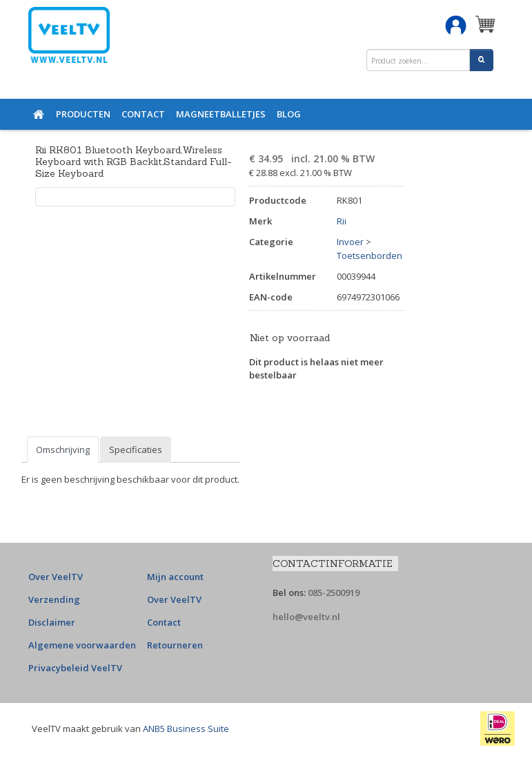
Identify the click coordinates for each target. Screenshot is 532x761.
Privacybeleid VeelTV (75, 668)
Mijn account (175, 577)
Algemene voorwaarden (82, 645)
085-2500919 (334, 593)
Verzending (54, 599)
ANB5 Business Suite (186, 729)
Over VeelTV (56, 577)
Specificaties (136, 450)
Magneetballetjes (221, 114)
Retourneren (175, 645)
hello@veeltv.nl (306, 617)
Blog (289, 114)
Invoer (350, 242)
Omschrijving (63, 450)
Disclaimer (52, 622)
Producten (83, 114)
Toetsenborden (370, 256)
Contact (143, 114)
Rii (342, 221)
